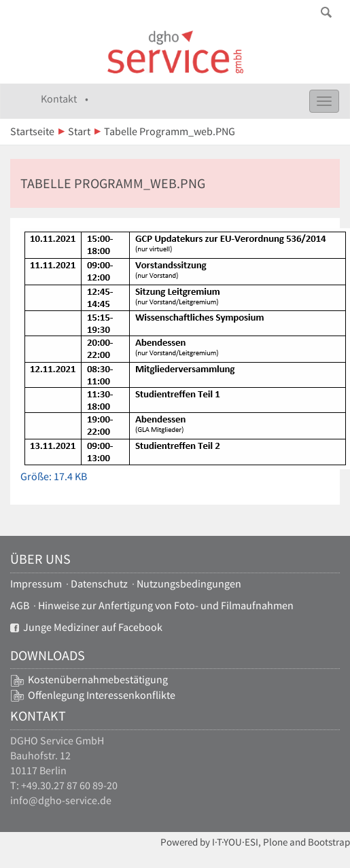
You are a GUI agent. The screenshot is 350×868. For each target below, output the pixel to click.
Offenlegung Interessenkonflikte (102, 695)
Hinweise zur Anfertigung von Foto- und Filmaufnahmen (166, 605)
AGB (20, 605)
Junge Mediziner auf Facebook (86, 627)
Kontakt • (65, 99)
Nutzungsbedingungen (189, 584)
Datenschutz (99, 584)
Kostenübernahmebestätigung (98, 680)
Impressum (36, 584)
